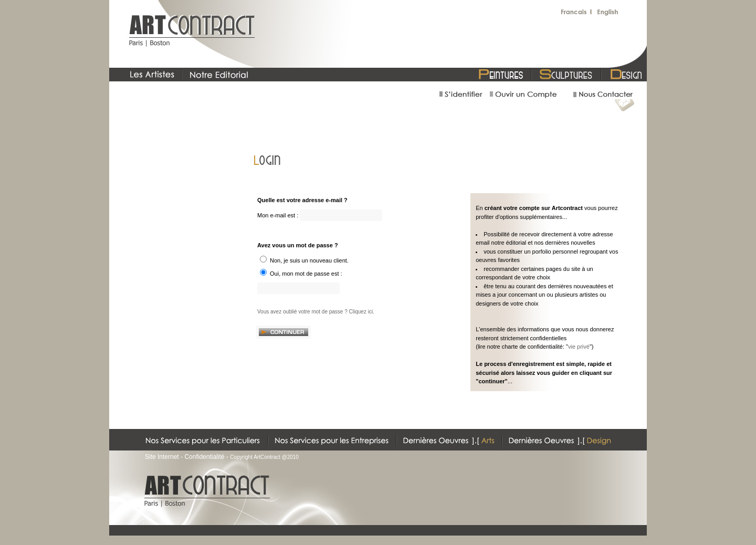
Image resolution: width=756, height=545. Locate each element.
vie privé (579, 347)
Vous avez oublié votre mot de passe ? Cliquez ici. (316, 312)
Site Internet (162, 457)
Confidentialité (204, 457)
